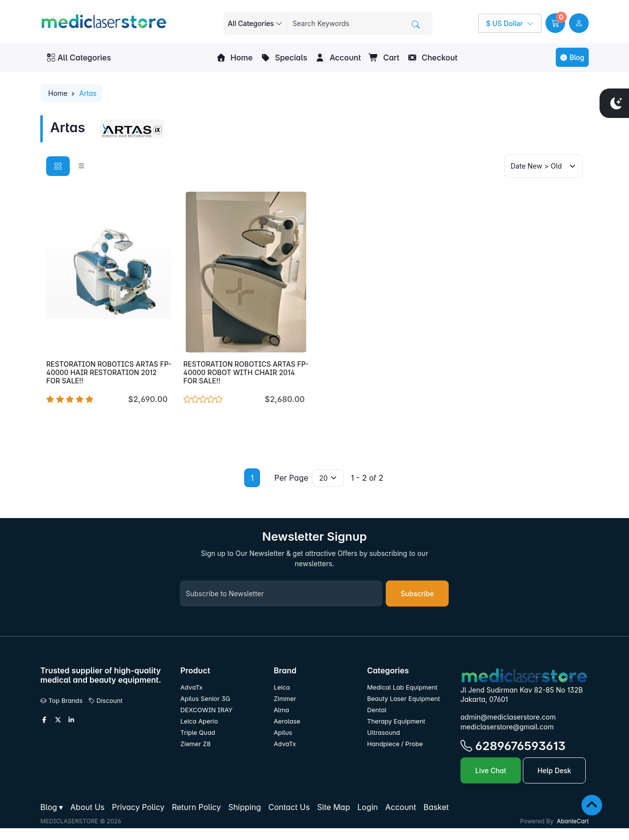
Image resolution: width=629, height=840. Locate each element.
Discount (106, 701)
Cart (384, 58)
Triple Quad (198, 733)
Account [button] (338, 58)
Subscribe (417, 594)
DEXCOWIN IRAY (206, 710)
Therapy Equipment (396, 721)
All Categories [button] (79, 58)
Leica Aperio (199, 721)
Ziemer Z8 (196, 744)
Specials (284, 58)
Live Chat (491, 770)
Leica (282, 687)
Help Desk (555, 770)
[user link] (579, 23)
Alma (281, 710)
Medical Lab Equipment (402, 687)
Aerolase (287, 721)
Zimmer (286, 699)
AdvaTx (191, 687)
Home (234, 58)
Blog (572, 57)
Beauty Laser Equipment (403, 699)
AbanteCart (573, 821)
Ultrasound (384, 733)
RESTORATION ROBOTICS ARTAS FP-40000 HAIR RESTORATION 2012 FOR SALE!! (109, 372)
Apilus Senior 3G (205, 699)
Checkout (432, 58)
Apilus (283, 733)
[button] (555, 23)
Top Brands (61, 701)
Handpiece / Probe (395, 744)
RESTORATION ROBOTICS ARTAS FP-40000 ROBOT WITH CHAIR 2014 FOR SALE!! (246, 372)
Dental (377, 710)
